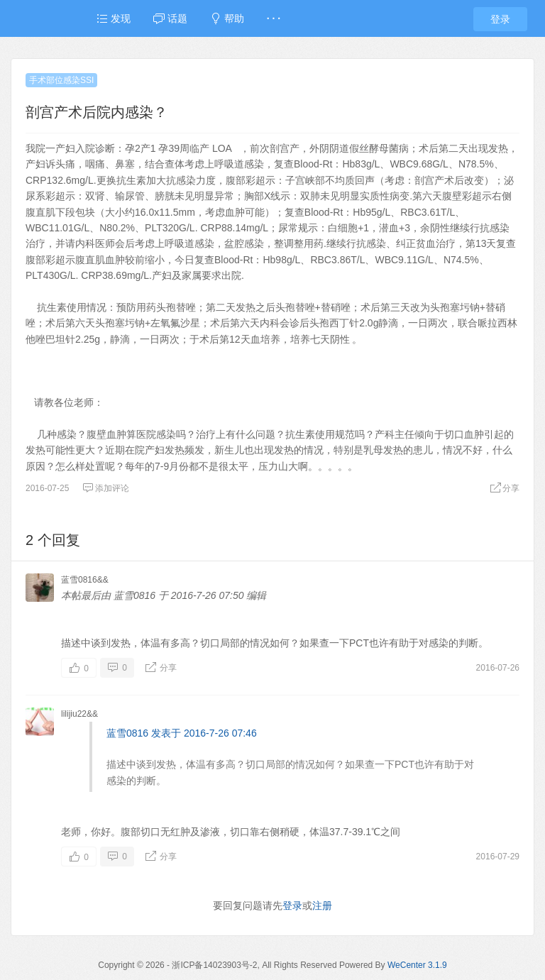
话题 (170, 18)
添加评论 (106, 488)
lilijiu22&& (79, 714)
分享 (505, 488)
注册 (322, 905)
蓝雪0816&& (85, 580)
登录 (500, 19)
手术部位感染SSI (61, 80)
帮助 (227, 18)
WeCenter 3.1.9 (417, 965)
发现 (114, 18)
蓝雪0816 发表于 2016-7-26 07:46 (182, 733)
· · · (274, 18)
